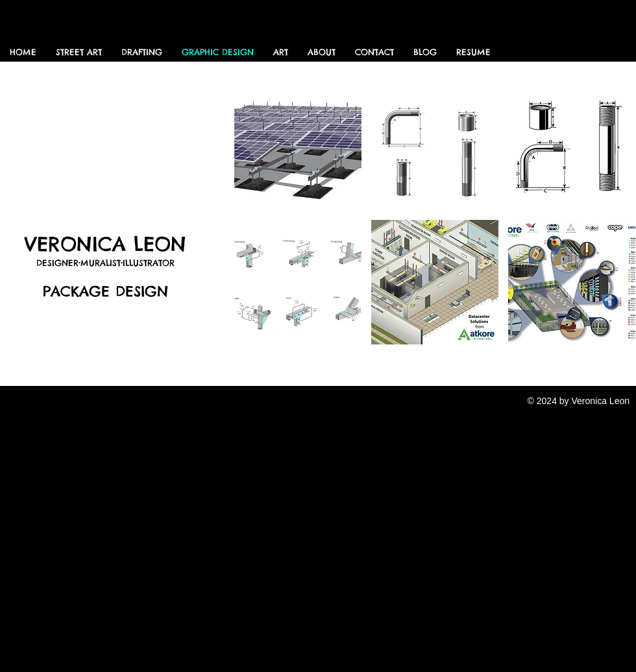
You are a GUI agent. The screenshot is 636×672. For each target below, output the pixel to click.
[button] (298, 148)
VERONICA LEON (105, 244)
